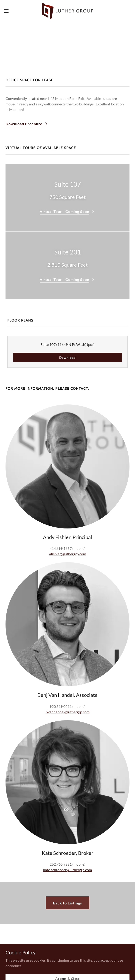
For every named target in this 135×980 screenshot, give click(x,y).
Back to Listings (67, 903)
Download (67, 357)
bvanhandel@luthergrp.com (68, 712)
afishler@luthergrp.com (68, 554)
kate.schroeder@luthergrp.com (67, 870)
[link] (67, 11)
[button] (12, 11)
